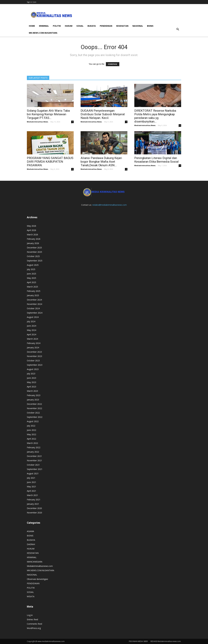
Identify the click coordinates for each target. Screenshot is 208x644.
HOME (32, 26)
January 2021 (33, 504)
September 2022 (35, 417)
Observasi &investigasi (37, 579)
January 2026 (33, 243)
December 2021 (34, 456)
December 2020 (34, 508)
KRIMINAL (44, 26)
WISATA (31, 596)
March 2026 (32, 235)
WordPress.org (34, 628)
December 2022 (34, 404)
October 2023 (33, 361)
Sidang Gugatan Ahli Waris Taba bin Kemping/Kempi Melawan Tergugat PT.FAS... (48, 114)
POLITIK (57, 26)
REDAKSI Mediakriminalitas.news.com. (166, 641)
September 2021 (35, 469)
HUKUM (69, 26)
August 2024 (33, 317)
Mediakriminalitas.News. (38, 122)
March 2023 (32, 391)
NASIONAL (138, 26)
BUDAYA (92, 26)
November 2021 (34, 460)
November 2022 (34, 408)
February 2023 (34, 395)
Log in (30, 615)
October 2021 (33, 465)
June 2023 (31, 378)
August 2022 (33, 421)
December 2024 (34, 300)
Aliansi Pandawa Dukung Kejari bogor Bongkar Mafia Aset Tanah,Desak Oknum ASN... (101, 162)
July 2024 (31, 321)
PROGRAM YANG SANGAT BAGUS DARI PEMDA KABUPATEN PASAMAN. (50, 162)
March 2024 (32, 339)
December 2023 (34, 352)
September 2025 (35, 261)
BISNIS (150, 26)
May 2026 (31, 226)
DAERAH (31, 544)
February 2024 (34, 343)
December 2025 (34, 248)
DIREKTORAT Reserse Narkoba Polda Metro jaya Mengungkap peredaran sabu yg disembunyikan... (155, 116)
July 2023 (31, 374)
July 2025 (31, 269)
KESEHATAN (122, 26)
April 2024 (31, 334)
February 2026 (34, 239)
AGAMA (30, 531)
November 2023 (34, 356)
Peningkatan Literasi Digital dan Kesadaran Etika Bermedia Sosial (157, 160)
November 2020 (34, 513)
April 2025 (31, 282)
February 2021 (34, 500)
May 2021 (31, 487)
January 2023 (33, 400)
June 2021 (31, 482)
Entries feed (32, 619)
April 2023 (31, 387)
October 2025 (33, 256)
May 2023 (31, 382)
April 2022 (31, 439)
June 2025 (31, 274)
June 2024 (31, 326)
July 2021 (31, 478)
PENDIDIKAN (106, 26)
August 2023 (33, 369)
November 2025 (34, 252)
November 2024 (34, 304)
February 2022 (34, 447)
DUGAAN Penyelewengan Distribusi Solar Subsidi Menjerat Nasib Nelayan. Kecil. (103, 114)
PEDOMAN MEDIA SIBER (138, 641)
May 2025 (31, 278)
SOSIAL (80, 26)
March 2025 (32, 287)
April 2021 (31, 491)
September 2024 (35, 313)
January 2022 (33, 452)
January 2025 (33, 295)
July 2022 (31, 426)
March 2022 (32, 443)
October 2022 (33, 413)
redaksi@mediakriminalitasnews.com (109, 205)
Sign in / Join (32, 2)
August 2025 (33, 265)
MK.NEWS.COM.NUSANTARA (43, 33)
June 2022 (31, 430)
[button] (178, 29)
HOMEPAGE (113, 64)
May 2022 (31, 434)
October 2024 (33, 308)
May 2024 (31, 330)
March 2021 (32, 495)
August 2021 (33, 473)
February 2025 (34, 291)
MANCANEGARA (35, 562)
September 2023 (35, 365)
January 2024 (33, 347)
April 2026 (31, 230)
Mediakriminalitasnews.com (40, 566)
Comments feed (34, 624)
